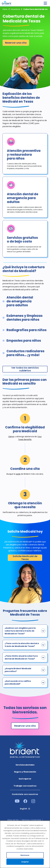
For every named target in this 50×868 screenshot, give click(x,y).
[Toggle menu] (45, 3)
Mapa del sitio (13, 820)
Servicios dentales (25, 765)
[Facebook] (25, 802)
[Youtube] (17, 802)
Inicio (5, 9)
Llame (11, 437)
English (24, 809)
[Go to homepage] (7, 3)
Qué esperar (25, 779)
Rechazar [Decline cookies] (25, 855)
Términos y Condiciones (31, 820)
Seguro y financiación (15, 9)
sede (18, 474)
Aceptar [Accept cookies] (25, 862)
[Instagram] (33, 802)
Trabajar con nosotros (25, 786)
